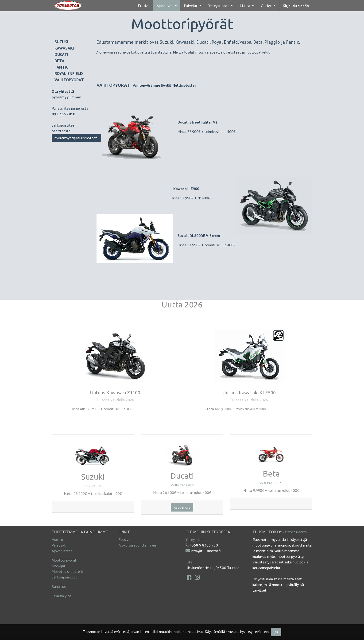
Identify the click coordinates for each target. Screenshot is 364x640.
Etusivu (124, 539)
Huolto (57, 539)
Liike (189, 562)
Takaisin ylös (62, 596)
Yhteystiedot (196, 539)
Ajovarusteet (62, 551)
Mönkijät (59, 566)
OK (276, 632)
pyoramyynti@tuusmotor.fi (76, 138)
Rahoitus (59, 586)
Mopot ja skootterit (68, 571)
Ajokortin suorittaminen (137, 545)
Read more (182, 507)
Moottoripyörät (64, 560)
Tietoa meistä (296, 532)
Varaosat (59, 545)
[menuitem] (144, 6)
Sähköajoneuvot (64, 577)
